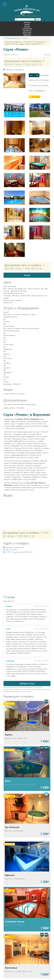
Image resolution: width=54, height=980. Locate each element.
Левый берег (27, 33)
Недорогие (27, 31)
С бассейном (27, 29)
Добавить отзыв (27, 683)
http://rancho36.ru (12, 550)
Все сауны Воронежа (12, 38)
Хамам (27, 25)
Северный (27, 35)
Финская (27, 22)
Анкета (27, 275)
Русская (27, 27)
